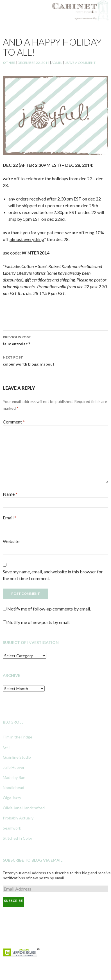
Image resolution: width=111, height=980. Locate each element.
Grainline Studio (17, 757)
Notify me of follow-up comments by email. (49, 609)
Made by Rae (14, 777)
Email (10, 518)
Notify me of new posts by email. (39, 622)
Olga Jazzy (12, 798)
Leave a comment (80, 63)
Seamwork (12, 828)
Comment (14, 422)
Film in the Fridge (18, 737)
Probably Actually (18, 818)
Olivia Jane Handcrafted (24, 808)
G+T (7, 747)
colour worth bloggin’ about (55, 360)
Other (9, 63)
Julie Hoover (14, 767)
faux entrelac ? (55, 340)
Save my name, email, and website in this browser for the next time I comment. (53, 575)
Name (10, 494)
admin (57, 63)
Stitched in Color (18, 838)
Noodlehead (13, 788)
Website (11, 541)
